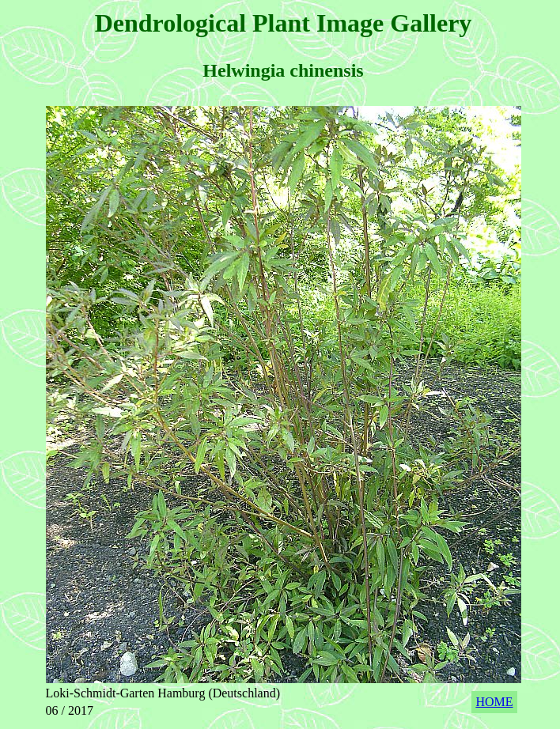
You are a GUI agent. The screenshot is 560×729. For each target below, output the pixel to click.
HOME (494, 702)
